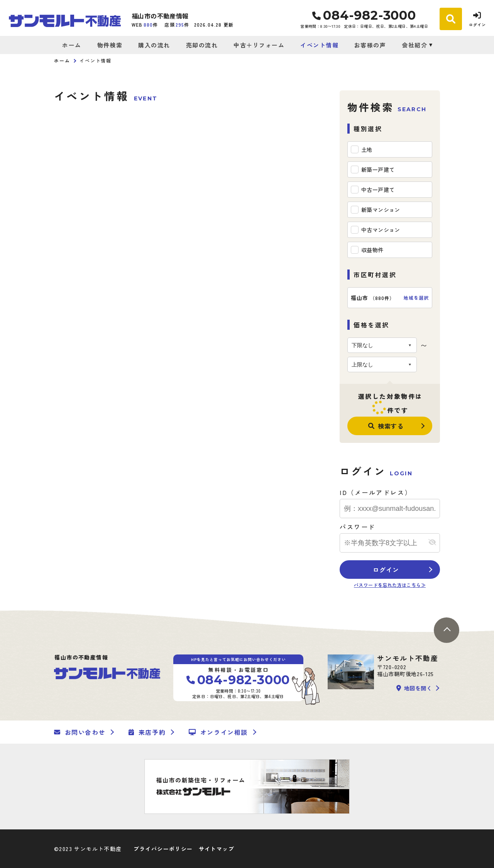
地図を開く (414, 688)
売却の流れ (202, 45)
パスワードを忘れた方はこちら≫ (390, 585)
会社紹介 (414, 45)
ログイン (386, 570)
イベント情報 (319, 45)
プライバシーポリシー (163, 849)
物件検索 (110, 45)
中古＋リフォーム (259, 45)
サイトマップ (217, 849)
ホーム (72, 45)
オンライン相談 (218, 732)
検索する (386, 426)
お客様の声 (370, 45)
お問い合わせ (80, 732)
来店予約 (147, 732)
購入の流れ (154, 45)
